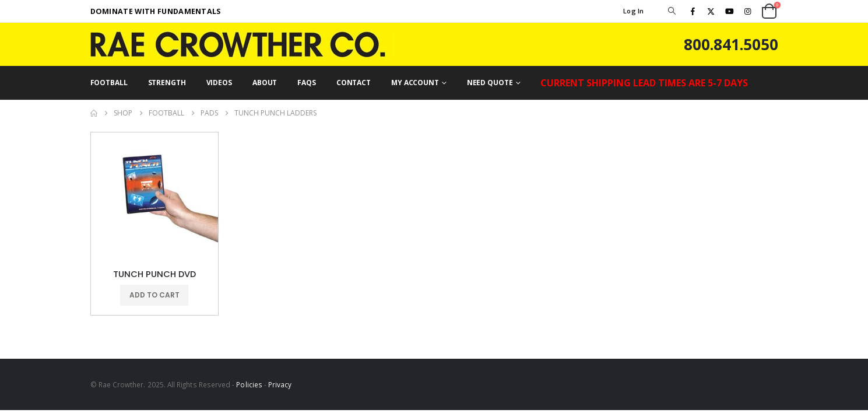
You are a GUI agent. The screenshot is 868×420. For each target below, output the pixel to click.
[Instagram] (748, 11)
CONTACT (354, 83)
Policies (249, 384)
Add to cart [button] (154, 295)
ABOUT (265, 83)
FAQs (307, 83)
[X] (711, 11)
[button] (672, 11)
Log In (634, 11)
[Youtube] (729, 11)
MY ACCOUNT (415, 83)
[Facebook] (693, 11)
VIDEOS (219, 83)
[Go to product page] (154, 196)
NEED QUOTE (490, 83)
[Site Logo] (242, 44)
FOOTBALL (109, 83)
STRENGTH (167, 83)
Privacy (280, 384)
